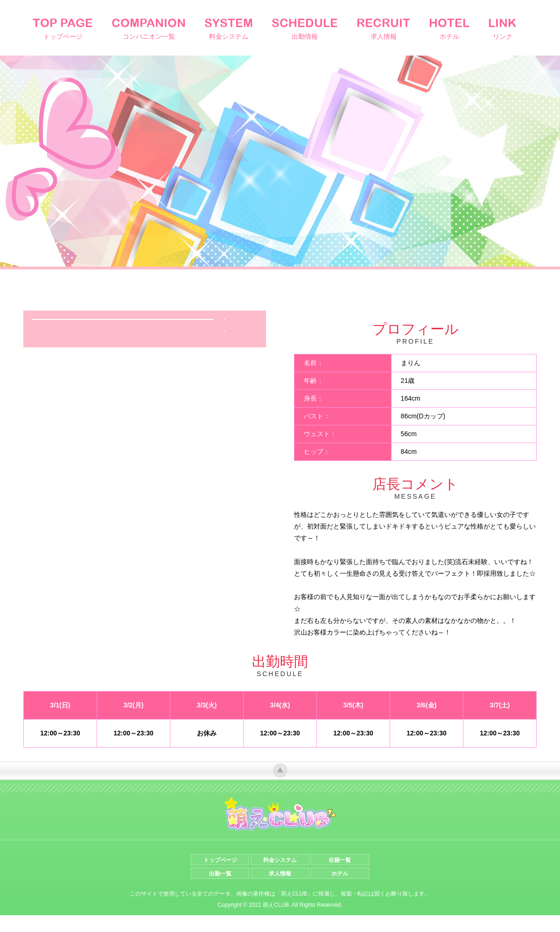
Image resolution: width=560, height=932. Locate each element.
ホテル (340, 890)
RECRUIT (383, 29)
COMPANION (149, 29)
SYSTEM (229, 29)
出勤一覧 (220, 890)
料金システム (280, 877)
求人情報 (280, 890)
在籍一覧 (340, 877)
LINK (502, 29)
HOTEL (449, 29)
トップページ (220, 877)
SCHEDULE (305, 29)
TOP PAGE (63, 29)
